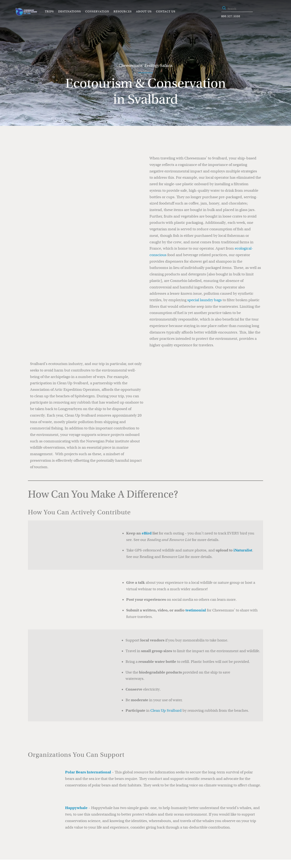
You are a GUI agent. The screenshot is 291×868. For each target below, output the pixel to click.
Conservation (97, 11)
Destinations (69, 11)
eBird (147, 533)
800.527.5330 (231, 16)
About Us (144, 11)
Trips (49, 11)
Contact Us (166, 11)
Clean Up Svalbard (166, 710)
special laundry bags (204, 300)
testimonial (196, 610)
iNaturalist (243, 550)
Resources (123, 11)
